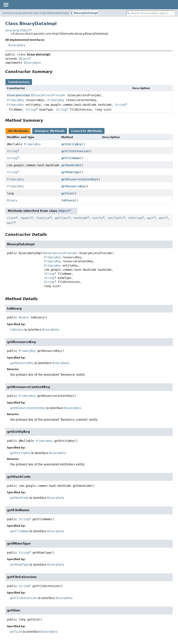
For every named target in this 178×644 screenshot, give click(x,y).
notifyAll (115, 218)
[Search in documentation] (150, 13)
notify (97, 218)
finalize (43, 218)
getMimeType (71, 172)
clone (11, 218)
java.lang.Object (17, 30)
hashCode (80, 218)
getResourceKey (73, 186)
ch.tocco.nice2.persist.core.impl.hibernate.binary (36, 13)
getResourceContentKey (79, 179)
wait (150, 218)
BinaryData (17, 45)
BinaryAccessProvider (49, 95)
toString (135, 218)
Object (24, 59)
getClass (62, 218)
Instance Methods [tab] (50, 131)
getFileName (71, 158)
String (120, 105)
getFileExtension (75, 151)
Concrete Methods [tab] (87, 131)
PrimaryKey (15, 100)
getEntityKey (71, 144)
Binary (12, 200)
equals (26, 218)
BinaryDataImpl (86, 13)
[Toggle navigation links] (6, 5)
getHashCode (71, 165)
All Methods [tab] (18, 131)
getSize (67, 193)
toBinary (68, 200)
